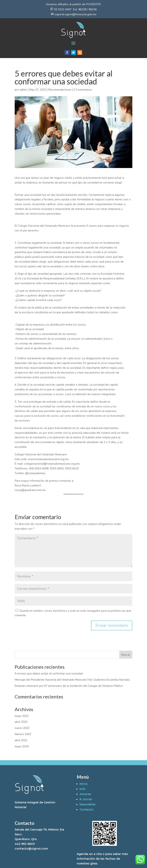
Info (83, 789)
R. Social (86, 799)
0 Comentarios (83, 90)
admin (23, 90)
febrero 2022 (23, 734)
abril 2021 (21, 740)
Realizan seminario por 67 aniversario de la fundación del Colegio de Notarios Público (69, 686)
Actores (85, 794)
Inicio (84, 784)
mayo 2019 (22, 746)
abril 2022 (21, 722)
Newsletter (88, 804)
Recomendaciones (60, 90)
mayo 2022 (22, 716)
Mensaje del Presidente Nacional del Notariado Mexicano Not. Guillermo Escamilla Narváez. (72, 680)
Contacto (86, 810)
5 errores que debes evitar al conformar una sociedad (49, 674)
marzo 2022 (22, 728)
